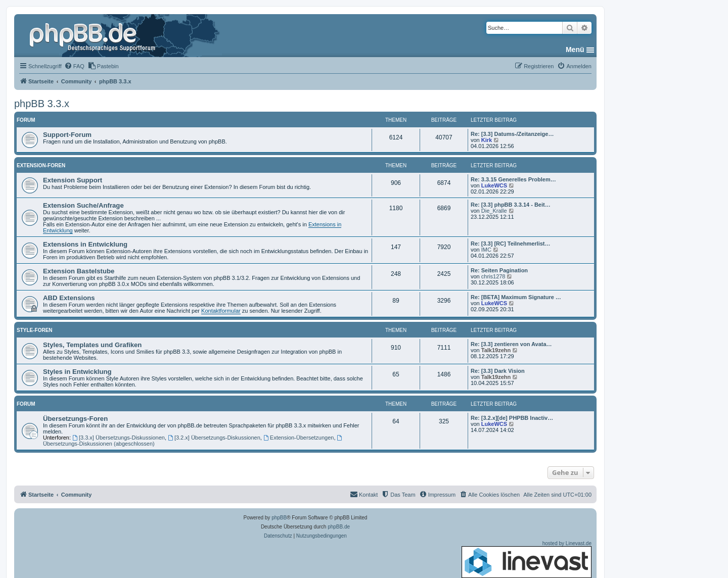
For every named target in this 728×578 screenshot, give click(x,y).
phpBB (279, 518)
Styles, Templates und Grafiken (92, 345)
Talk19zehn (496, 350)
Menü (575, 50)
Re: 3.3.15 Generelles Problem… (513, 179)
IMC (486, 250)
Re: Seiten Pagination (499, 270)
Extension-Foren (41, 165)
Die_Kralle (494, 211)
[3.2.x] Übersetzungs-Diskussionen (214, 438)
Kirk (487, 140)
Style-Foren (35, 330)
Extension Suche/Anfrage (83, 205)
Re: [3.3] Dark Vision (498, 371)
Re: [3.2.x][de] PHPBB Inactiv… (512, 418)
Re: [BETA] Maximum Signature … (516, 297)
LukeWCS (494, 185)
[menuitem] (74, 66)
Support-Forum (67, 135)
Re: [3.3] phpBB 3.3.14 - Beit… (511, 205)
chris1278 (493, 276)
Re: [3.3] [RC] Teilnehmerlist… (511, 244)
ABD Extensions (69, 298)
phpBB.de (339, 527)
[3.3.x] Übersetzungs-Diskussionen (119, 438)
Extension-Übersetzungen (299, 438)
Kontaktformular (221, 311)
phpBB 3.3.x (42, 104)
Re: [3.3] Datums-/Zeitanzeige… (512, 134)
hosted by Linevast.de (527, 559)
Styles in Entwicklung (77, 372)
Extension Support (73, 180)
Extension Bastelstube (79, 271)
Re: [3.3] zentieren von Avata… (511, 344)
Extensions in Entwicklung (85, 244)
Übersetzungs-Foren (75, 419)
